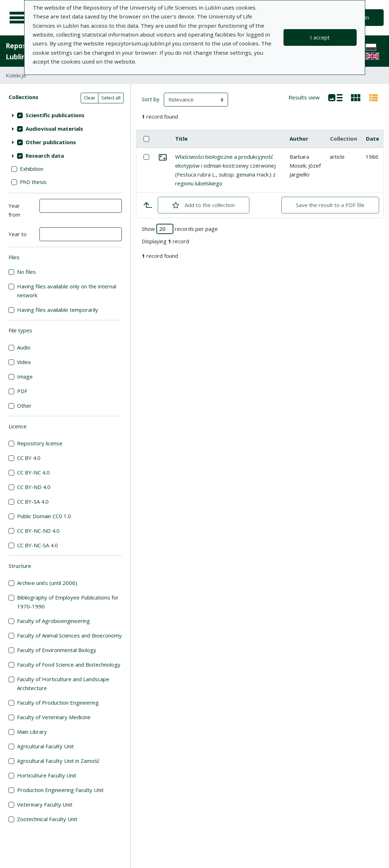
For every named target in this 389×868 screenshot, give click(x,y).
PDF (22, 391)
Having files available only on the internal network (67, 291)
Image (25, 376)
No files (26, 272)
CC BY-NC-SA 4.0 (37, 545)
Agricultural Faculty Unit (45, 746)
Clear (90, 98)
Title (181, 139)
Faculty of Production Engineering (58, 702)
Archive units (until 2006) (47, 583)
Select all (111, 98)
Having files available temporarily (58, 310)
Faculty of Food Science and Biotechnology (69, 664)
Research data (45, 156)
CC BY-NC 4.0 (33, 472)
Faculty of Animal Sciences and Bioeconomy (69, 635)
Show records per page (180, 229)
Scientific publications (55, 115)
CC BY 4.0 (29, 458)
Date (372, 139)
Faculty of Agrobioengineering (53, 621)
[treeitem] (65, 115)
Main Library (32, 732)
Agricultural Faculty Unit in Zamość (58, 761)
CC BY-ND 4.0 (34, 487)
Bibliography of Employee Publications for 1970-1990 (68, 602)
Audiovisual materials (54, 129)
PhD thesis (33, 182)
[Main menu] (18, 18)
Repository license (40, 443)
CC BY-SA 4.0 (33, 501)
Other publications (51, 142)
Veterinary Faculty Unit (45, 804)
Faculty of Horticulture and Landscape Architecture (63, 683)
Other (24, 406)
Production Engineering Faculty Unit (60, 790)
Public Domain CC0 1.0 (44, 516)
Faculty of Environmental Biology (57, 650)
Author (299, 139)
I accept (320, 37)
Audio (24, 347)
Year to (18, 234)
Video (24, 362)
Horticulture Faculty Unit (47, 775)
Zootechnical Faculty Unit (47, 819)
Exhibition (32, 169)
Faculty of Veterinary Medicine (54, 717)
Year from (14, 210)
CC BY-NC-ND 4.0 (38, 531)
